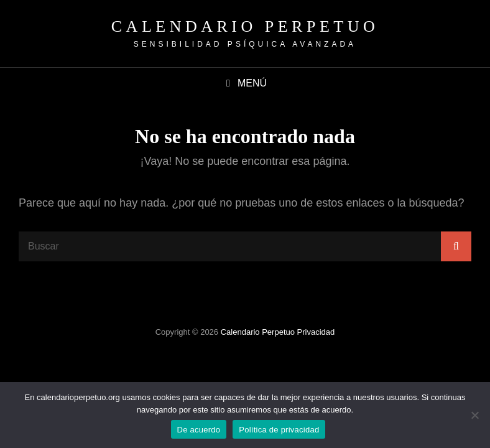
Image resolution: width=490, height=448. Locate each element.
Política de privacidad (279, 430)
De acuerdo (199, 430)
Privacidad (316, 332)
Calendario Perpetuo (245, 26)
